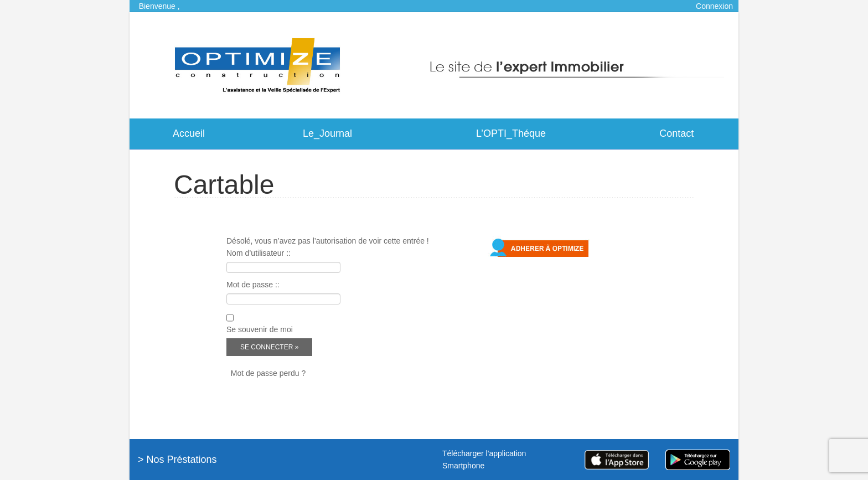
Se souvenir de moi (260, 329)
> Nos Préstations (177, 460)
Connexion (714, 6)
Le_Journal (327, 133)
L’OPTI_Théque (511, 133)
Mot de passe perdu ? (268, 373)
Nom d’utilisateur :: (259, 253)
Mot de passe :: (253, 285)
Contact (676, 133)
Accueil (189, 133)
